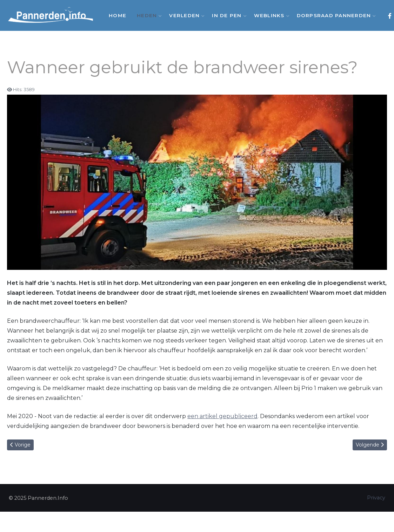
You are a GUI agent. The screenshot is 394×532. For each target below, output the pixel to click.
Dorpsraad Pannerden (335, 15)
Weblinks (270, 15)
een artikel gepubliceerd (222, 416)
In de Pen (228, 15)
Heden (148, 15)
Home (118, 15)
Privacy (376, 498)
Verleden (185, 15)
